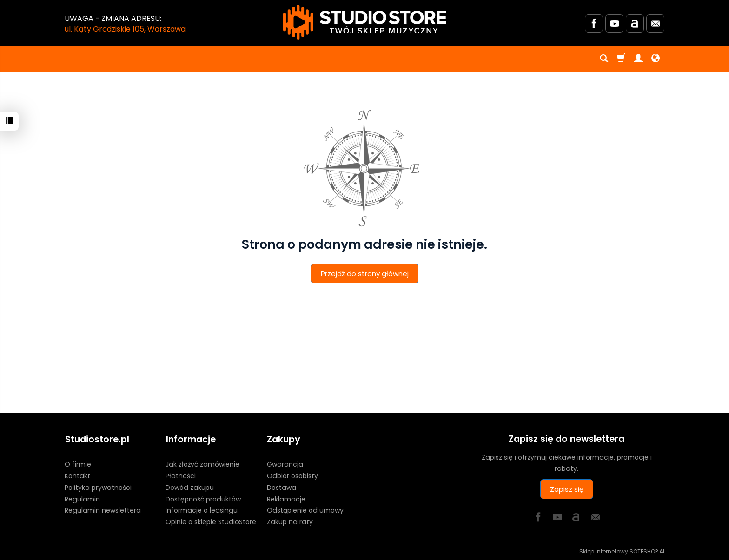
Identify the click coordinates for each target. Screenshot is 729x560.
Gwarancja (285, 463)
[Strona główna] (364, 22)
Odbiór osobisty (292, 475)
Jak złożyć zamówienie (202, 463)
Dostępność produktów (203, 498)
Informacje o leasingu (202, 510)
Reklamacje (286, 498)
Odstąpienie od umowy (305, 510)
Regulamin (82, 498)
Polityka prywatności (98, 487)
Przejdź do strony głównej (365, 273)
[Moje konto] (638, 59)
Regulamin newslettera (103, 510)
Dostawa (282, 487)
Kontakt (77, 475)
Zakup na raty (290, 521)
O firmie (78, 463)
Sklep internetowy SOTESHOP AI (622, 550)
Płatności (181, 475)
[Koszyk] (621, 59)
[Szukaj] (604, 59)
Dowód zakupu (190, 487)
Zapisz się (567, 489)
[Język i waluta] (656, 59)
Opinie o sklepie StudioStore (211, 521)
